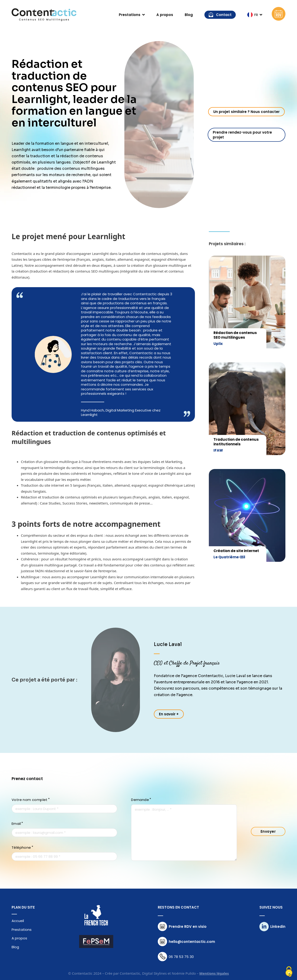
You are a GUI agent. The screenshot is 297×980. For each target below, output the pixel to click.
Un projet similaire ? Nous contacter (246, 112)
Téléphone (21, 848)
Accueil (18, 921)
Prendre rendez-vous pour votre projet (242, 135)
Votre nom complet (30, 800)
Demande (140, 800)
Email (16, 824)
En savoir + (169, 714)
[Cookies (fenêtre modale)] (289, 972)
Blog (189, 15)
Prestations (22, 930)
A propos (165, 15)
